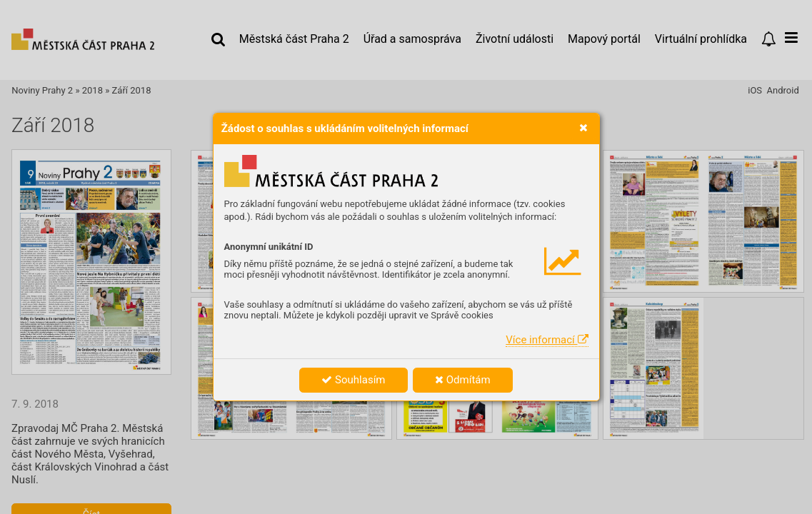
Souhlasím (353, 380)
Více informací (547, 340)
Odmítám (463, 380)
